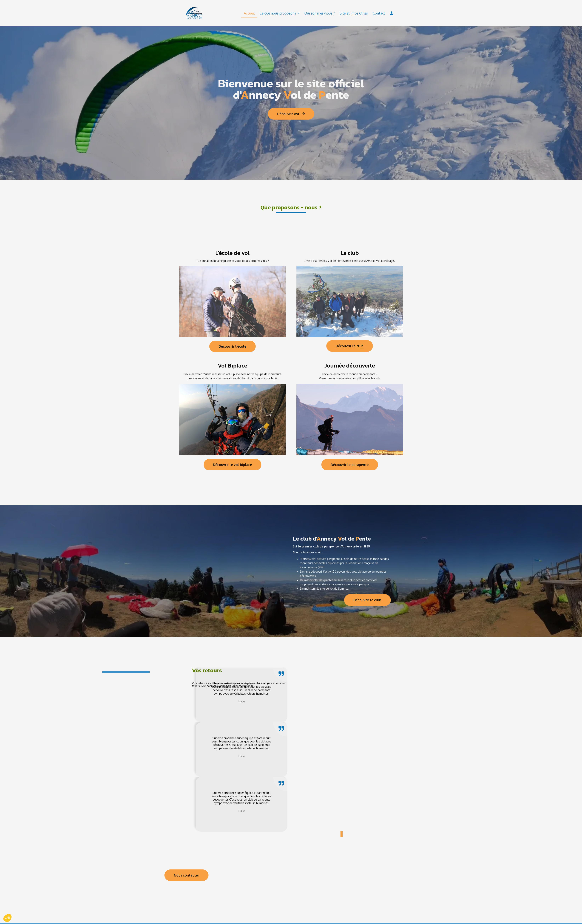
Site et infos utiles (354, 13)
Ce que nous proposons (279, 13)
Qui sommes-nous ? (320, 13)
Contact (379, 13)
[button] (342, 834)
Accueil (249, 13)
